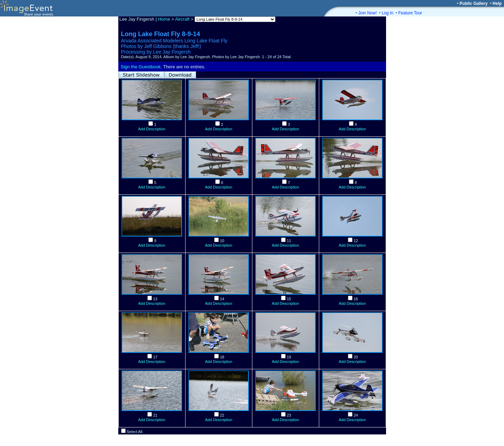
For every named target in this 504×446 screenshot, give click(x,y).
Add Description (152, 129)
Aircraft (182, 19)
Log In (387, 13)
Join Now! (368, 13)
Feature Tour (410, 13)
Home (164, 19)
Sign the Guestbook (141, 67)
